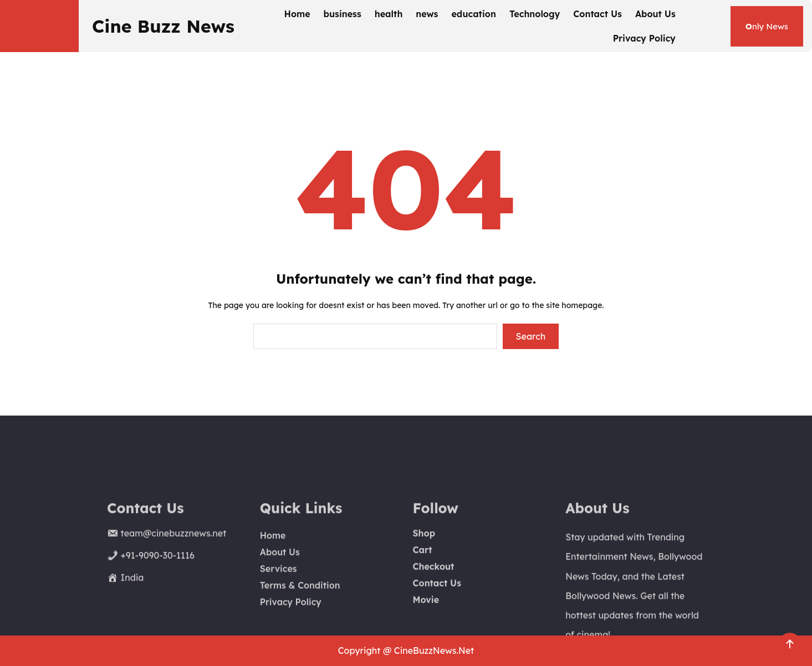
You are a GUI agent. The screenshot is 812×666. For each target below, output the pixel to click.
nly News (767, 26)
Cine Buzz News (163, 26)
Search (531, 336)
